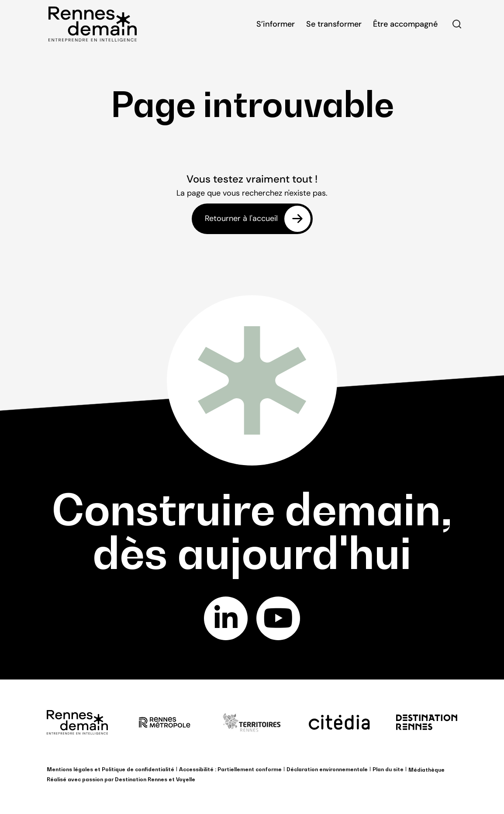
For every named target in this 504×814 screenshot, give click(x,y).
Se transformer (334, 24)
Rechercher (457, 24)
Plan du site (388, 769)
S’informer (276, 24)
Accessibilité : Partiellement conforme (230, 769)
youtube (278, 618)
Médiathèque (426, 770)
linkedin (226, 618)
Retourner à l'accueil (241, 219)
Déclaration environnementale (327, 769)
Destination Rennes (141, 779)
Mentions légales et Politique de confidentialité (110, 769)
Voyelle (186, 779)
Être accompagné (405, 24)
